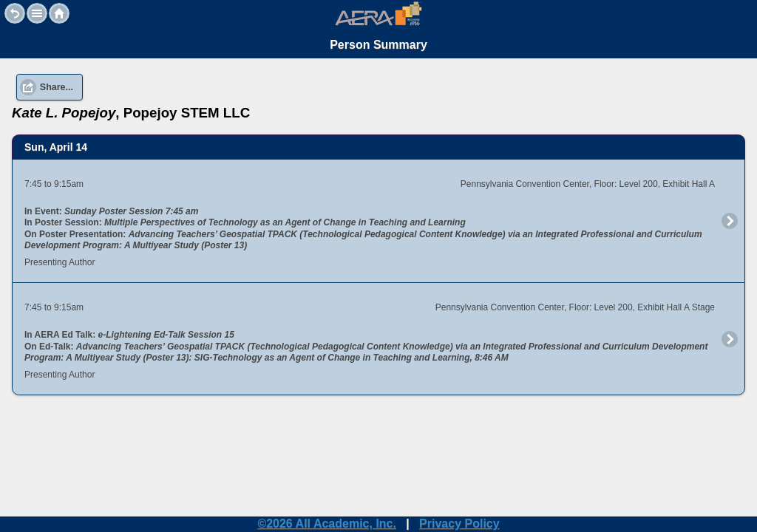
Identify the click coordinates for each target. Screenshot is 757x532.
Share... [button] (57, 73)
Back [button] (15, 13)
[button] (37, 13)
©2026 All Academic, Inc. (327, 524)
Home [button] (59, 13)
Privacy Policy (459, 524)
